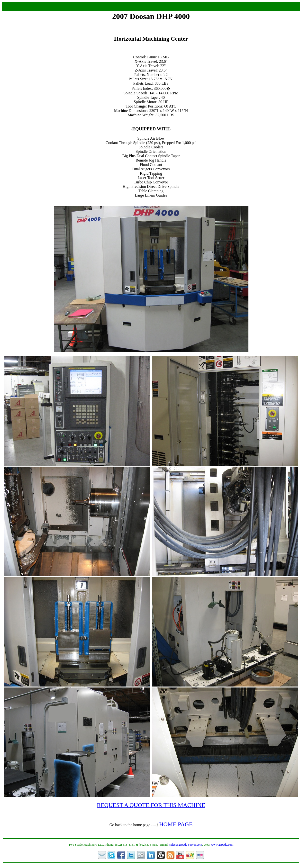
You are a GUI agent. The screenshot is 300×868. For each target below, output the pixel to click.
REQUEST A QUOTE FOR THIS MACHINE (151, 805)
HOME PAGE (176, 824)
